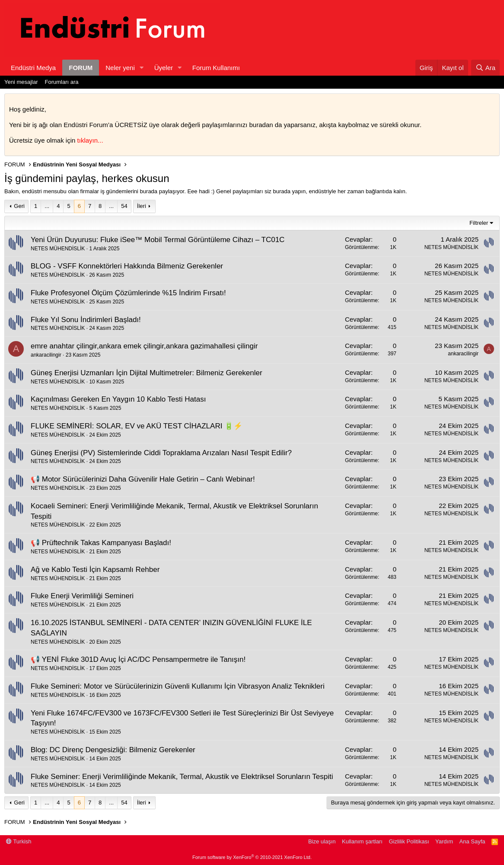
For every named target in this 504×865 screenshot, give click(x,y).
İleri (142, 206)
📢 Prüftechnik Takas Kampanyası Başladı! (101, 543)
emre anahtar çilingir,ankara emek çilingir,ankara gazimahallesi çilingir (144, 346)
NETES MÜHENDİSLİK (58, 249)
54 (124, 206)
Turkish (19, 841)
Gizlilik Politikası (409, 841)
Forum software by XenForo (252, 857)
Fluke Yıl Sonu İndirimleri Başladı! (86, 320)
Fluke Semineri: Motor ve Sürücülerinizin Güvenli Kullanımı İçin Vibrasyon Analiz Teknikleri (178, 686)
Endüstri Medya (33, 68)
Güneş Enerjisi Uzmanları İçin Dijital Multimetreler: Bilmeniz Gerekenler (147, 373)
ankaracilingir (46, 355)
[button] (142, 68)
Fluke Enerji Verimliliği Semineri (82, 596)
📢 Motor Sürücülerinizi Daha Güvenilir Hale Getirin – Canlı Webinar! (143, 479)
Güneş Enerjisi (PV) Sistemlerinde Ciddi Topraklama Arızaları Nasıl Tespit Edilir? (161, 453)
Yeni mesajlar (21, 82)
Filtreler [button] (479, 223)
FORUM (81, 68)
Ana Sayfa (472, 841)
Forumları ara (62, 82)
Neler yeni (120, 68)
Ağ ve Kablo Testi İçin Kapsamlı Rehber (95, 570)
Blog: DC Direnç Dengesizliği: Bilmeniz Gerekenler (113, 750)
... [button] (47, 206)
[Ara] (485, 68)
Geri (19, 206)
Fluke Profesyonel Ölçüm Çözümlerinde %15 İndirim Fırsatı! (128, 293)
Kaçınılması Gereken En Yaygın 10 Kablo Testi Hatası (118, 399)
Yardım (444, 841)
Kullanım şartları (362, 841)
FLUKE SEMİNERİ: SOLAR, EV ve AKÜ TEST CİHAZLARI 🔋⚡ (137, 426)
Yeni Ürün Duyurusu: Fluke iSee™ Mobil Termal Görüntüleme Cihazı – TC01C (158, 240)
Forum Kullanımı (216, 68)
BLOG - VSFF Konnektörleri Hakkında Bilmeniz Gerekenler (127, 266)
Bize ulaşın (322, 841)
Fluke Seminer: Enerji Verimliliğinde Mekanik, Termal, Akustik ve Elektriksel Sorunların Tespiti (182, 777)
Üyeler (164, 68)
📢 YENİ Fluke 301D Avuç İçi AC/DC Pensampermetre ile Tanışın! (138, 659)
